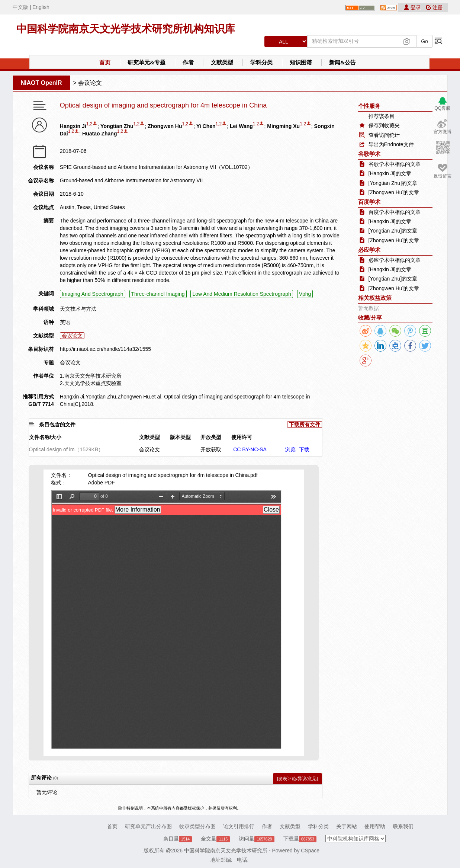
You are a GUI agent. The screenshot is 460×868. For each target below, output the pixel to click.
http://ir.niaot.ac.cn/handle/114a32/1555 (105, 349)
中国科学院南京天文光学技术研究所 (226, 851)
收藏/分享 (370, 318)
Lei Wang (241, 126)
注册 (435, 7)
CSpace (310, 851)
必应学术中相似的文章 (395, 260)
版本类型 (180, 437)
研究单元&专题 (147, 63)
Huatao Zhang (99, 134)
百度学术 (369, 202)
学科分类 (261, 63)
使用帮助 (375, 826)
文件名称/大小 (45, 437)
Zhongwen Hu (165, 126)
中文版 (20, 7)
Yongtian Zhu (117, 126)
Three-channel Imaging (158, 294)
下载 (304, 449)
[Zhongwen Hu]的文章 (394, 192)
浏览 (290, 449)
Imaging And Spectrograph (93, 294)
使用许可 (242, 437)
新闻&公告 (343, 63)
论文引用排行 (239, 826)
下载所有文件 (305, 425)
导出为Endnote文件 (391, 144)
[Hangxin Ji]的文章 (390, 173)
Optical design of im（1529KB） (66, 449)
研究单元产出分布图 (148, 826)
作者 (188, 63)
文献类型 (222, 63)
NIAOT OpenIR (41, 83)
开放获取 (211, 449)
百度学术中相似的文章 (395, 212)
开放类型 (211, 437)
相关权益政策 (375, 298)
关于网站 (347, 826)
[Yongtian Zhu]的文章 (393, 183)
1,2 (89, 124)
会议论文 (90, 83)
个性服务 (369, 106)
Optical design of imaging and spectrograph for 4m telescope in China (163, 105)
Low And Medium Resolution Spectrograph (242, 294)
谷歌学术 (369, 154)
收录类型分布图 (197, 826)
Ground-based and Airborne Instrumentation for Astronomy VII (131, 180)
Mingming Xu (283, 126)
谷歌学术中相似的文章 (395, 164)
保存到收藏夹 (384, 125)
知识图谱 (301, 63)
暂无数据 (369, 308)
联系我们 (403, 826)
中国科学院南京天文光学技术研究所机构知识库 (126, 29)
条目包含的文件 (57, 425)
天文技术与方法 (78, 309)
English (41, 7)
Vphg (305, 294)
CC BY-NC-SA (250, 449)
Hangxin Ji (73, 126)
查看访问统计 (384, 135)
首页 (105, 63)
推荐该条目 (382, 116)
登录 (413, 7)
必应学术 (369, 250)
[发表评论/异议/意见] (297, 779)
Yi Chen (206, 126)
